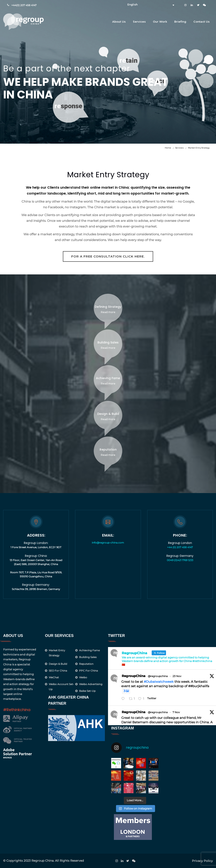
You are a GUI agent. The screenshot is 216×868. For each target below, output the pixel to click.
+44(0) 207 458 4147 (24, 5)
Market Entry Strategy (199, 148)
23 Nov (177, 676)
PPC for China (88, 671)
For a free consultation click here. (108, 256)
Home (168, 148)
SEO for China (58, 671)
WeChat (54, 677)
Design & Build (58, 664)
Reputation (86, 664)
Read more (108, 312)
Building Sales (88, 657)
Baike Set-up (87, 691)
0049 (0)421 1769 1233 (180, 560)
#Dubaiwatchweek (159, 682)
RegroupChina (134, 676)
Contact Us (202, 22)
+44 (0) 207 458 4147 (180, 547)
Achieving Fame (89, 650)
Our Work (160, 22)
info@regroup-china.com (108, 543)
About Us (119, 22)
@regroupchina (158, 676)
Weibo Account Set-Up (61, 687)
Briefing (180, 22)
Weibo (83, 677)
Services (139, 22)
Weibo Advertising (91, 684)
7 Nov (176, 712)
